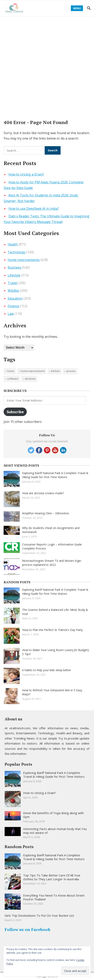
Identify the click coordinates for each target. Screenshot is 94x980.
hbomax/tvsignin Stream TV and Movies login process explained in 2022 (52, 563)
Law (11, 314)
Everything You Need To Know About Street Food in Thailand (54, 897)
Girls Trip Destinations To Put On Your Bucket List (39, 915)
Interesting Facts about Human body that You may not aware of (55, 831)
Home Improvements (24, 260)
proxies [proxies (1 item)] (71, 371)
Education (15, 298)
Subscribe (15, 412)
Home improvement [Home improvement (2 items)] (33, 371)
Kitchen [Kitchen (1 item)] (56, 371)
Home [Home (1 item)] (11, 371)
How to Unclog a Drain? (26, 174)
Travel (12, 283)
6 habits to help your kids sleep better (47, 670)
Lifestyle (14, 275)
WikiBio (13, 291)
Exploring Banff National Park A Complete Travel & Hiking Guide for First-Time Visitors (55, 475)
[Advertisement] (47, 65)
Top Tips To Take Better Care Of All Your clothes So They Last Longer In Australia (52, 877)
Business (14, 267)
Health (13, 244)
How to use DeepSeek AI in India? (34, 209)
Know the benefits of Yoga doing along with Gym (53, 815)
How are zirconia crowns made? (43, 493)
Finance (13, 306)
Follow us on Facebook (27, 929)
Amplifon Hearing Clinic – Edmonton (46, 513)
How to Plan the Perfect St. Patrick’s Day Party (52, 630)
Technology (17, 252)
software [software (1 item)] (13, 379)
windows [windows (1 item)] (30, 379)
